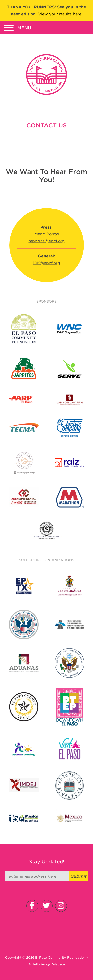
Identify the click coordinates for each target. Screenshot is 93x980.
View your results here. (60, 14)
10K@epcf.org (46, 263)
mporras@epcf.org (47, 241)
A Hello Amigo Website (47, 964)
